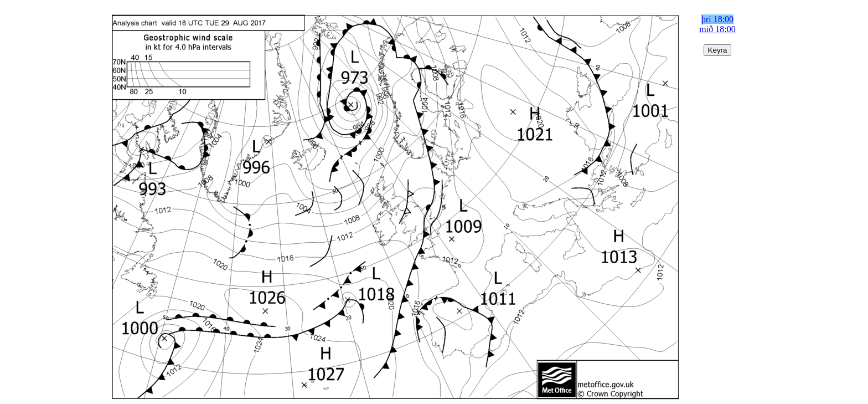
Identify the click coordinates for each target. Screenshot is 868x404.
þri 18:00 (717, 19)
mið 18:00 (717, 29)
